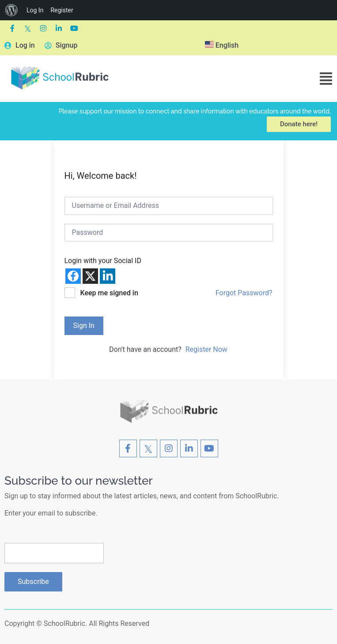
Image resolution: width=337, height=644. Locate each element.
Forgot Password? (244, 293)
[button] (326, 79)
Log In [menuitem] (35, 10)
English (222, 45)
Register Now (206, 349)
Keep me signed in (109, 293)
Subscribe (33, 582)
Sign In (84, 326)
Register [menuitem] (62, 10)
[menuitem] (11, 10)
